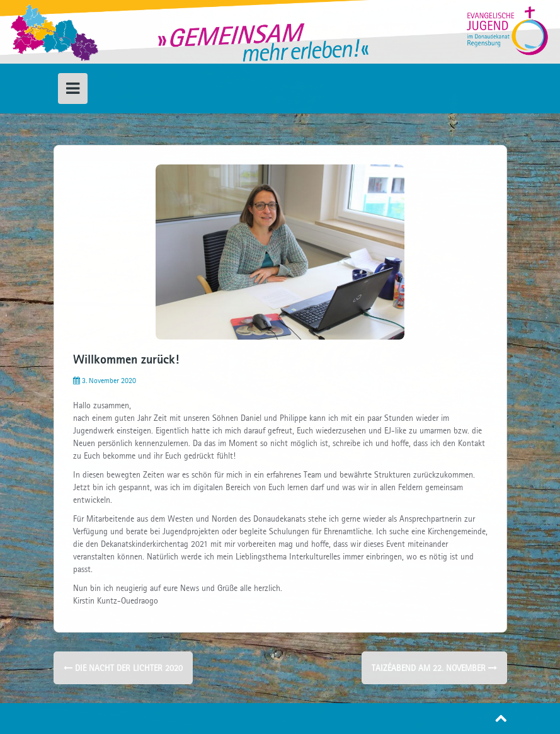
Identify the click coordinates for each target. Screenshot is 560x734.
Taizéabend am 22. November (434, 668)
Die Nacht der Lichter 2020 (123, 668)
